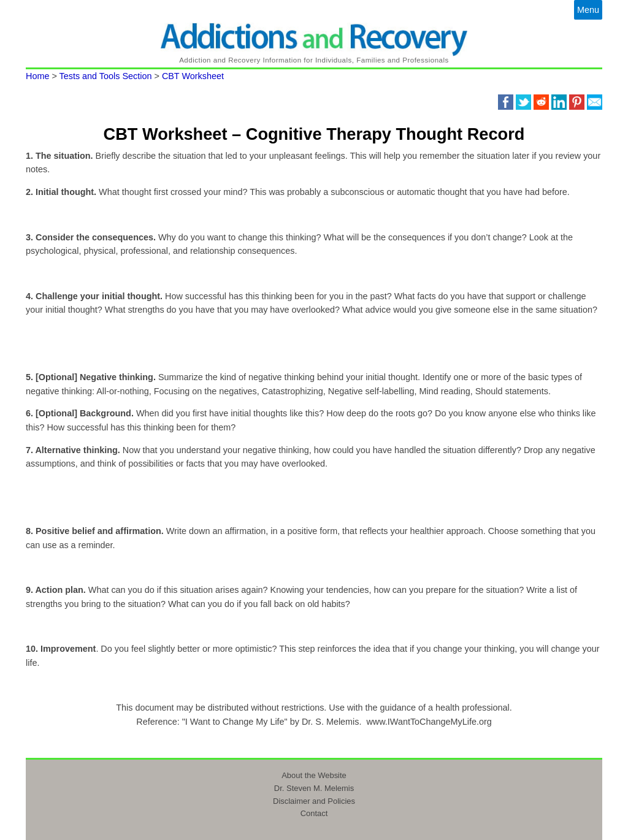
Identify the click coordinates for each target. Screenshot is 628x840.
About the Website (314, 775)
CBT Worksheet (193, 76)
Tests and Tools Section (106, 76)
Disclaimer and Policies (314, 801)
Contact (314, 813)
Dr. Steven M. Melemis (314, 788)
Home (37, 76)
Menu (588, 10)
